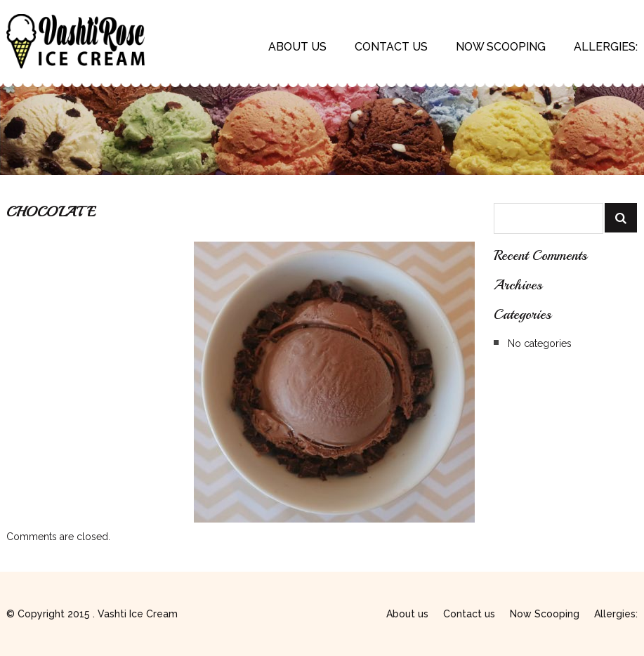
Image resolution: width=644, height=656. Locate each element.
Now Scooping (501, 47)
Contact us (391, 47)
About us (297, 47)
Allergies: (606, 47)
